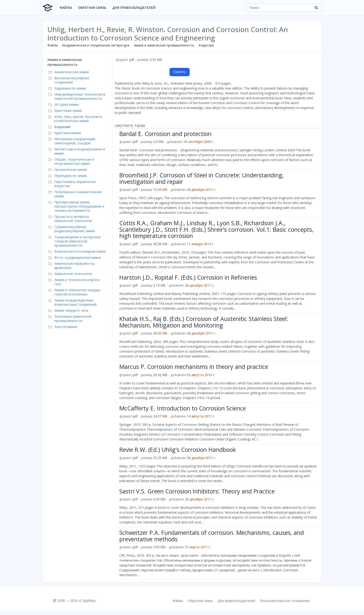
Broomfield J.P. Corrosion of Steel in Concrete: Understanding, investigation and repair (201, 178)
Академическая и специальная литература (96, 45)
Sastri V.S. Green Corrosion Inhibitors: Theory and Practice (197, 491)
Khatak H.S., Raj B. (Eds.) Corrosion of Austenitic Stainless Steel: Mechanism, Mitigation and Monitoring (204, 322)
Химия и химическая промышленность (164, 45)
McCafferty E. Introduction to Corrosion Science (183, 408)
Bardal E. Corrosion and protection (165, 134)
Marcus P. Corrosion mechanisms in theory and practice (194, 367)
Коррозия (206, 45)
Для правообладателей (134, 8)
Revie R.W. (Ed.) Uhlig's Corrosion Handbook (178, 450)
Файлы (66, 8)
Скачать (180, 72)
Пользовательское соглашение (285, 601)
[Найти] (316, 8)
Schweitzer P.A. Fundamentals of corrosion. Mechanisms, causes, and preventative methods (212, 536)
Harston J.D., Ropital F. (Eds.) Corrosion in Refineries (188, 277)
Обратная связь (92, 8)
